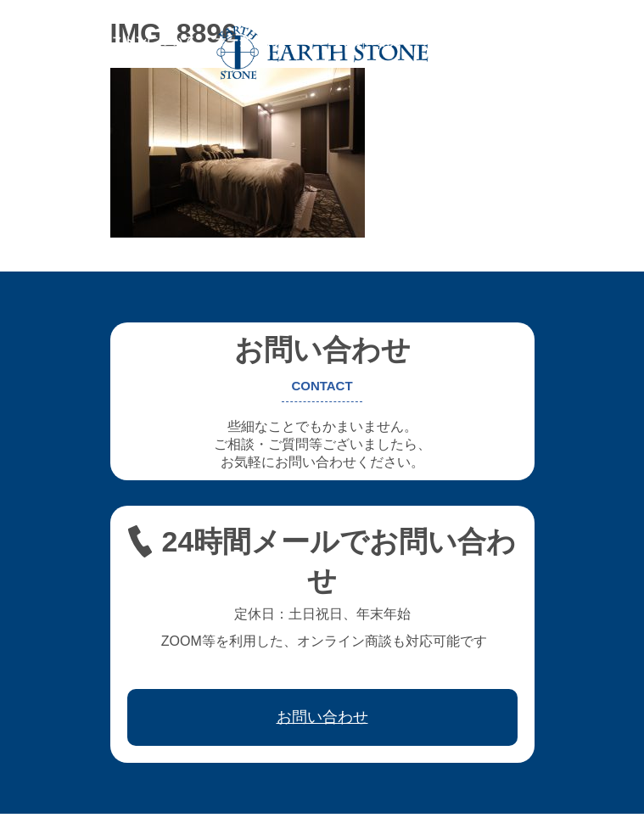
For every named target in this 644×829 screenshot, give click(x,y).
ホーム (37, 41)
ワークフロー (537, 41)
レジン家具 (451, 41)
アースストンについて (135, 41)
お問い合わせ (147, 53)
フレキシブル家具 (354, 41)
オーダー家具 (250, 41)
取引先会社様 (55, 53)
